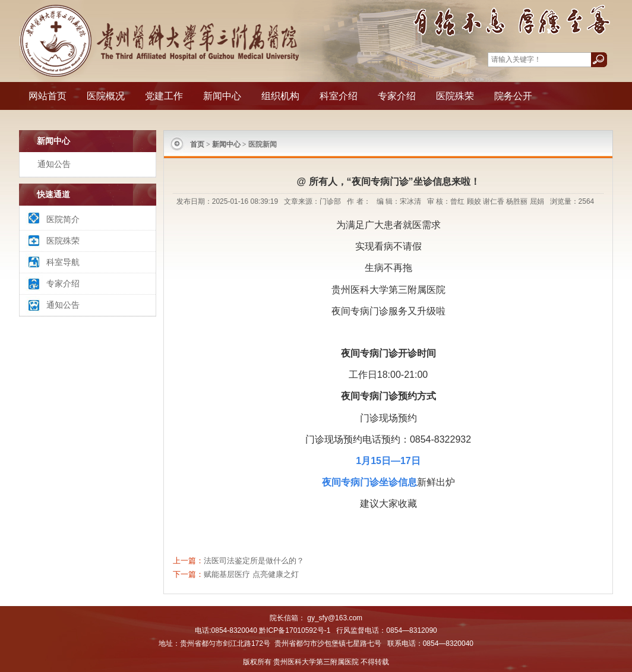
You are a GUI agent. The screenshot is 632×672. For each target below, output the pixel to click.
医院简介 (63, 219)
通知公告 (54, 164)
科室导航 (63, 262)
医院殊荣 (455, 96)
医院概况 (106, 96)
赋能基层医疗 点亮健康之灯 (251, 574)
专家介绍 (397, 96)
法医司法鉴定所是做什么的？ (254, 561)
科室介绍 (339, 96)
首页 (197, 144)
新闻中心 (222, 96)
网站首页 (48, 96)
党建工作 (164, 96)
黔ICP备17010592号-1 (295, 630)
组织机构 (280, 96)
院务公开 (513, 96)
